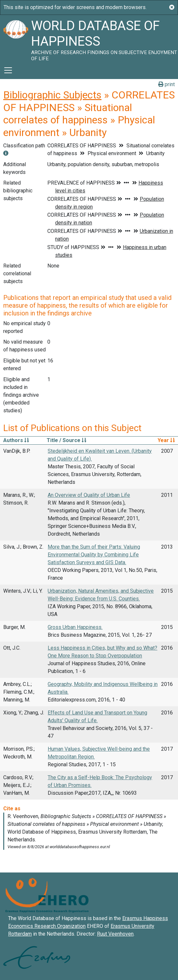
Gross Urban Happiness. (75, 627)
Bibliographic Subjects (52, 95)
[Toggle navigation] (8, 70)
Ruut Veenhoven (115, 934)
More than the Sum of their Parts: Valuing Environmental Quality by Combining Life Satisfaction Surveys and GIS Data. (94, 555)
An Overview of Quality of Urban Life (89, 495)
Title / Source (66, 440)
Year (166, 440)
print (166, 84)
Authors (16, 440)
